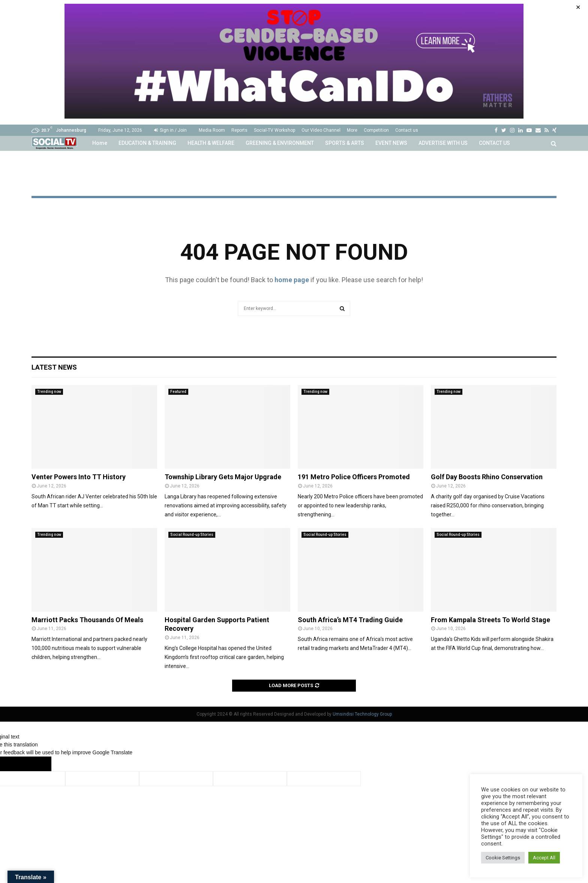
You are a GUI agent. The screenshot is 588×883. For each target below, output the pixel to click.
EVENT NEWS (391, 143)
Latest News (54, 367)
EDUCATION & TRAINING (147, 143)
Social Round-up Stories (192, 535)
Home (100, 143)
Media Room (212, 130)
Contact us (407, 130)
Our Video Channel (321, 130)
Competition (376, 130)
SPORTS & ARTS (345, 143)
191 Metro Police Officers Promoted (354, 477)
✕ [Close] (578, 7)
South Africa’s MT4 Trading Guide (350, 620)
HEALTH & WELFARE (211, 143)
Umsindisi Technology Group (362, 714)
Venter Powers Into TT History (79, 477)
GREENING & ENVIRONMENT (280, 143)
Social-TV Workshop (274, 130)
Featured (178, 392)
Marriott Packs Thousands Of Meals (87, 620)
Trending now (49, 392)
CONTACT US (494, 143)
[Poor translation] (36, 764)
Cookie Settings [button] (503, 858)
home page (292, 280)
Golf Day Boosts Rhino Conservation (487, 477)
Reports (239, 130)
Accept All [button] (544, 858)
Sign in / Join (170, 130)
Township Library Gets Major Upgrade (223, 477)
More (352, 130)
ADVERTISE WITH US (443, 143)
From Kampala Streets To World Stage (490, 620)
